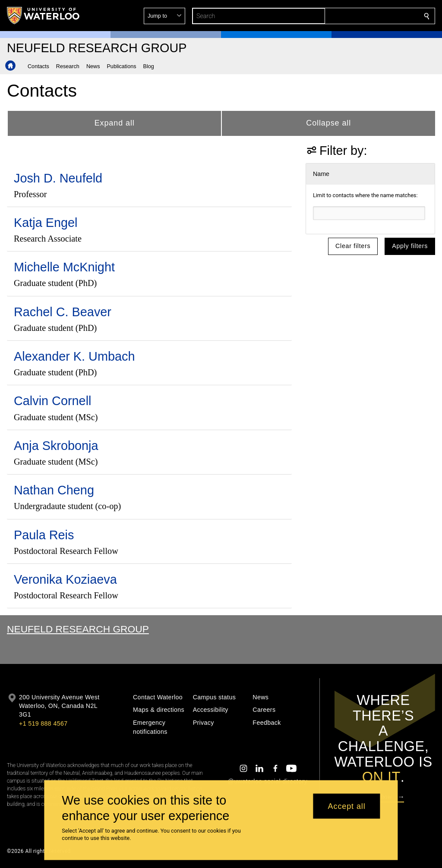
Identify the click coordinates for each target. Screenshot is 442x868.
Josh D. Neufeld (58, 178)
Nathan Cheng (54, 490)
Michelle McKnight (64, 267)
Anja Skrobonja (56, 446)
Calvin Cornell (52, 401)
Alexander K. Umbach (74, 356)
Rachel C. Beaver (63, 312)
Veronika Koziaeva (65, 579)
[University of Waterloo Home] (44, 16)
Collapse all (328, 123)
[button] (364, 16)
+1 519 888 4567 (43, 723)
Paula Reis (44, 535)
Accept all (347, 806)
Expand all (115, 123)
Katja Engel (46, 223)
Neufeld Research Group (78, 629)
